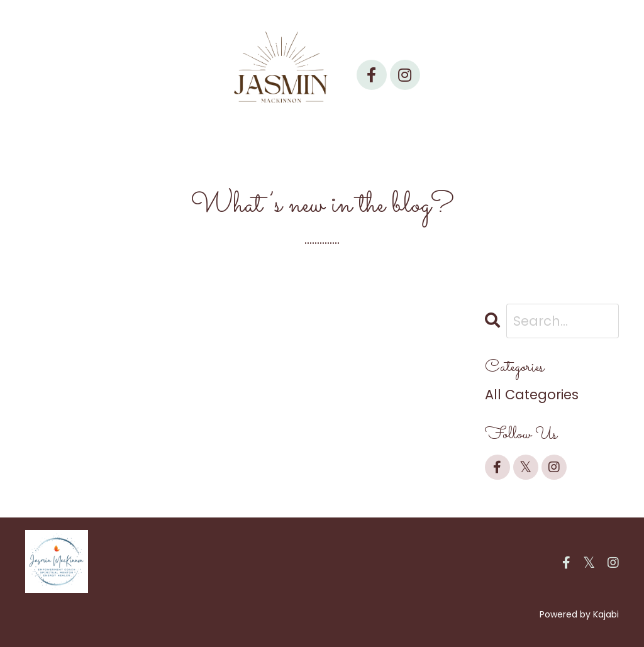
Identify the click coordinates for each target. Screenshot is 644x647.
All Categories (532, 395)
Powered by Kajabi (579, 614)
